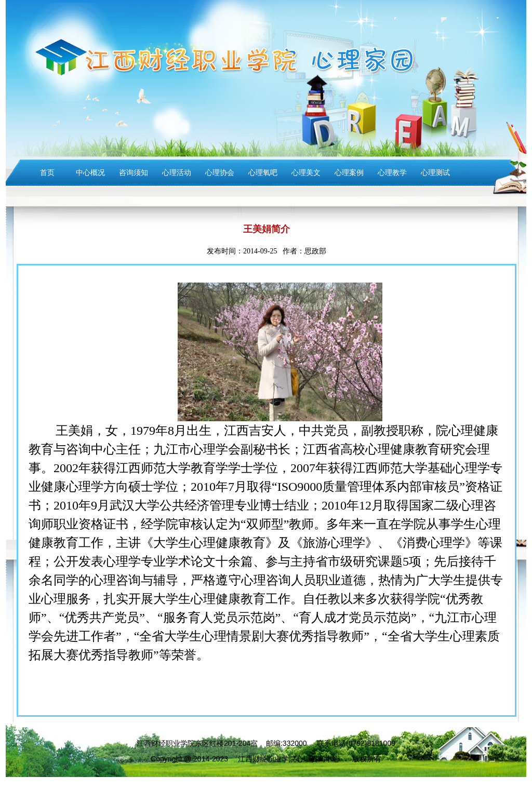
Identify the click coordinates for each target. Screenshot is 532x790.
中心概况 (90, 173)
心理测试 (435, 173)
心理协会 (220, 173)
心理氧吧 (263, 173)
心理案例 (349, 173)
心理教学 (392, 173)
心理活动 (177, 173)
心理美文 (306, 173)
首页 (47, 173)
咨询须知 (134, 173)
